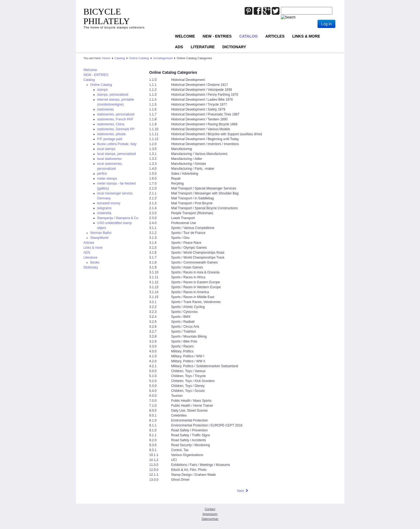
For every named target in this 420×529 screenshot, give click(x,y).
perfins (102, 174)
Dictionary (234, 47)
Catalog (248, 36)
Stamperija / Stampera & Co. (118, 218)
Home (106, 58)
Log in (326, 24)
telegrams (105, 208)
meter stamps (107, 179)
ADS (179, 47)
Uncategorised (163, 58)
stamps (103, 90)
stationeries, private (112, 134)
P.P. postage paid (110, 139)
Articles (275, 36)
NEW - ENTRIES (217, 36)
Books (95, 262)
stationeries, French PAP (115, 119)
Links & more (306, 36)
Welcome (185, 36)
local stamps (106, 149)
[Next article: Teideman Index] (243, 491)
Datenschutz (210, 519)
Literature (203, 47)
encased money (109, 203)
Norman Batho (101, 233)
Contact (210, 509)
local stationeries (109, 159)
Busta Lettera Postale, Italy (117, 144)
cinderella (104, 213)
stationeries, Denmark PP (116, 129)
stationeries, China (111, 124)
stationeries (106, 109)
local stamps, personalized (117, 154)
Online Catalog (139, 58)
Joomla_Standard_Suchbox (281, 7)
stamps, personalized (113, 95)
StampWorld (99, 238)
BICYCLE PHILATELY (107, 16)
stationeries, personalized (116, 114)
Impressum (210, 514)
